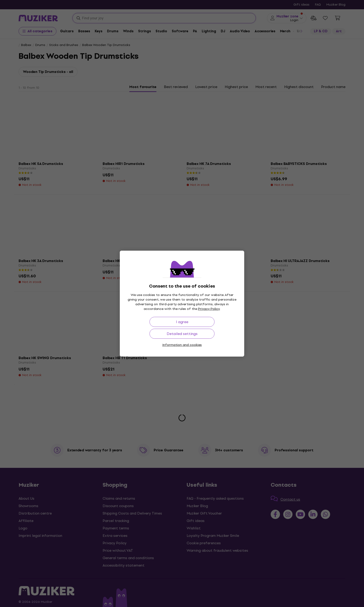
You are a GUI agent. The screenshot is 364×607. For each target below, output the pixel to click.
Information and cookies (182, 345)
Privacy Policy (209, 309)
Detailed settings (182, 334)
